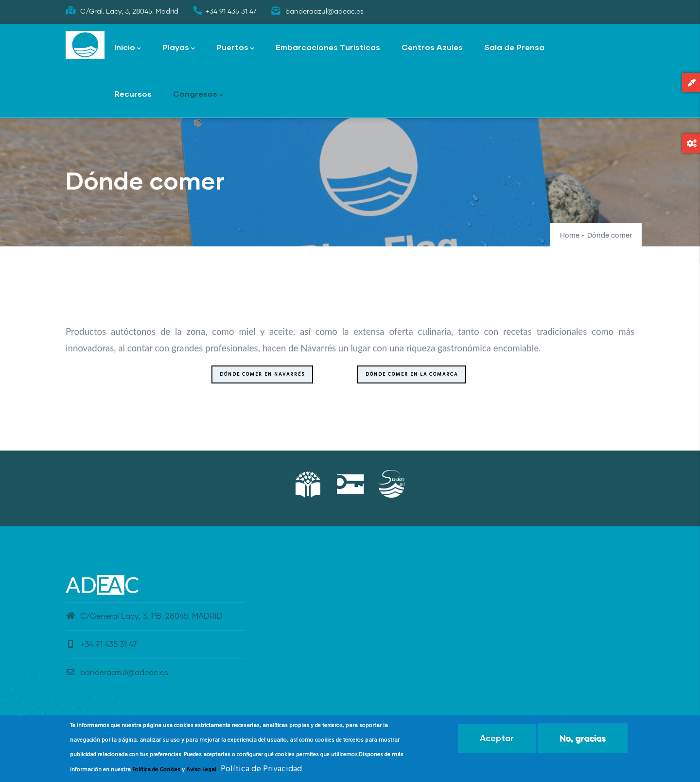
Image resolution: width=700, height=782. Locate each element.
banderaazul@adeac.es (117, 673)
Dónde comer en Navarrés (262, 374)
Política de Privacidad (261, 770)
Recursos (133, 94)
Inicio (128, 48)
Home (570, 236)
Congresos (198, 95)
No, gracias (583, 739)
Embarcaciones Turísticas (328, 47)
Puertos (235, 48)
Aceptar (497, 739)
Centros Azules (432, 47)
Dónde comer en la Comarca (412, 374)
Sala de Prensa (514, 47)
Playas (179, 48)
